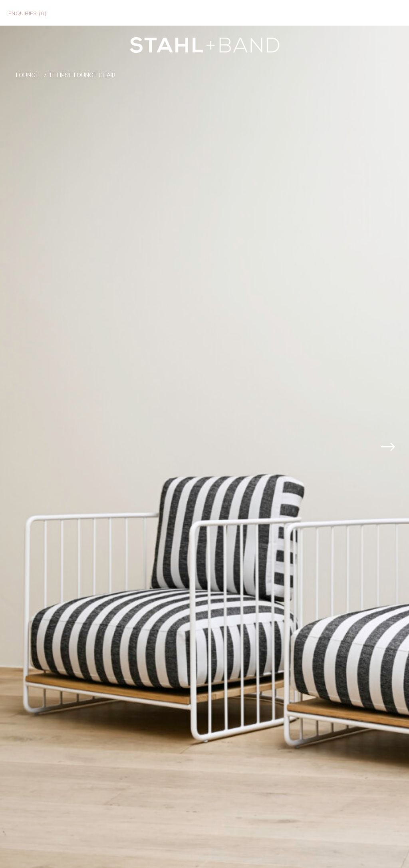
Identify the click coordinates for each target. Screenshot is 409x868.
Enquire (370, 852)
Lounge (28, 75)
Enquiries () (27, 13)
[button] (397, 410)
